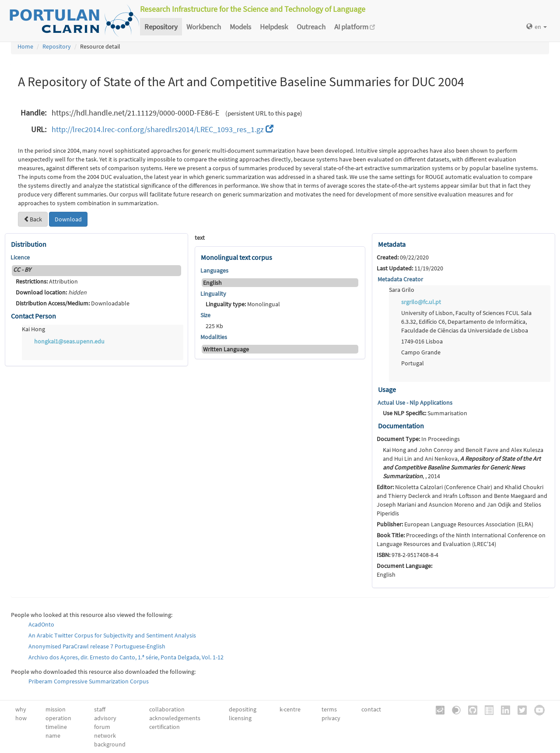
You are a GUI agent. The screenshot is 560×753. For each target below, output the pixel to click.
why (21, 709)
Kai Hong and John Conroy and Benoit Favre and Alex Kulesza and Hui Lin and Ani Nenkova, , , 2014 (463, 463)
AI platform (355, 27)
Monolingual (243, 304)
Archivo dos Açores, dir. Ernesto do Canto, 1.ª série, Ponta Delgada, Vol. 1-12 (126, 657)
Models (240, 27)
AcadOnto (41, 624)
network (105, 735)
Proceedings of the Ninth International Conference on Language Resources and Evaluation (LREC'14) (461, 539)
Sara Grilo (402, 290)
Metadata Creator (400, 279)
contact (371, 709)
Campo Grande (421, 352)
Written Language (226, 349)
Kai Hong (33, 329)
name (53, 735)
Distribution (29, 244)
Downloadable (73, 303)
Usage (387, 389)
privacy (331, 718)
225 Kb (214, 326)
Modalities (214, 337)
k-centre (290, 709)
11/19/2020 (410, 268)
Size (205, 315)
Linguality (213, 294)
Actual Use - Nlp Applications (415, 403)
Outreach (311, 27)
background (110, 744)
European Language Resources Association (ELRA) (455, 524)
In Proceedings (418, 439)
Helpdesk (274, 27)
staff (100, 709)
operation (58, 718)
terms (329, 709)
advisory (105, 718)
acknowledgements (175, 718)
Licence (20, 257)
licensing (240, 718)
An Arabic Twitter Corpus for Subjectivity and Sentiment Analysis (112, 635)
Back (33, 219)
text (200, 238)
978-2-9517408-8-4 (408, 555)
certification (164, 727)
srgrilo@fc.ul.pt (421, 302)
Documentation (401, 426)
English (212, 283)
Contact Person (33, 316)
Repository (161, 27)
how (21, 718)
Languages (214, 270)
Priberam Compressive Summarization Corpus (89, 681)
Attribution (47, 281)
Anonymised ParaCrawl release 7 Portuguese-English (97, 646)
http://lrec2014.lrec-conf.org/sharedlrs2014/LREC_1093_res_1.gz (163, 129)
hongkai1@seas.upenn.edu (69, 341)
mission (56, 709)
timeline (56, 727)
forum (102, 727)
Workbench (204, 27)
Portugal (413, 363)
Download (68, 219)
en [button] (537, 27)
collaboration (167, 709)
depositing (243, 709)
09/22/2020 (403, 257)
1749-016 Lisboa (422, 341)
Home (25, 46)
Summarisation (425, 413)
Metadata (392, 244)
